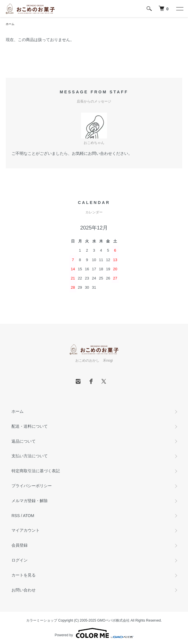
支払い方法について (30, 456)
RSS (16, 516)
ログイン (20, 560)
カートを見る (24, 575)
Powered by (94, 633)
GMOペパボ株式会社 (113, 620)
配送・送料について (30, 426)
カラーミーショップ (42, 620)
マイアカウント (26, 530)
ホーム (10, 24)
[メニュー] (179, 9)
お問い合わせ (24, 590)
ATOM (29, 516)
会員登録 (20, 545)
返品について (24, 441)
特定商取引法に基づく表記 (36, 471)
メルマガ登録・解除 (30, 501)
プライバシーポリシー (32, 486)
